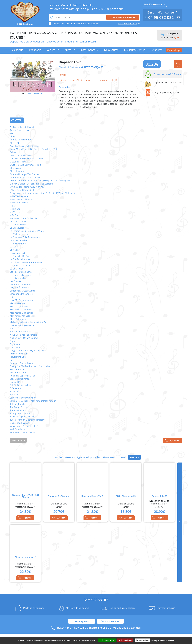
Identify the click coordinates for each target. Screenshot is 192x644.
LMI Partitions (25, 24)
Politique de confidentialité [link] (163, 640)
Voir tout (134, 457)
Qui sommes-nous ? (110, 621)
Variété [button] (53, 50)
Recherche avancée (128, 24)
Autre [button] (70, 50)
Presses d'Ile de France (79, 80)
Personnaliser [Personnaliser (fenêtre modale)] (142, 640)
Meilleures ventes (135, 50)
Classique (18, 50)
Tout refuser (125, 640)
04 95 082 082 (160, 18)
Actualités (156, 50)
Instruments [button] (89, 50)
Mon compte (155, 4)
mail (138, 628)
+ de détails (18, 440)
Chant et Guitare (69, 67)
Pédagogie (35, 50)
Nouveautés (111, 50)
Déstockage (174, 50)
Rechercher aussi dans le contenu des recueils (76, 24)
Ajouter (178, 64)
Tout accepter (107, 640)
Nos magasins (82, 621)
